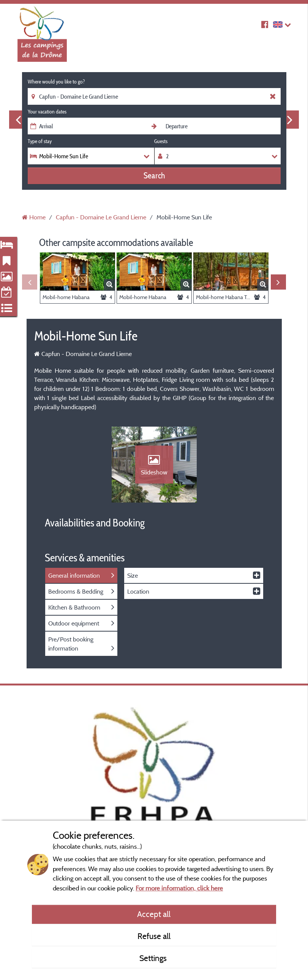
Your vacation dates (47, 112)
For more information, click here (179, 888)
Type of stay (40, 141)
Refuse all (154, 936)
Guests (161, 141)
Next (290, 120)
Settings (154, 958)
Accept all (154, 914)
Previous (18, 120)
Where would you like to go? (56, 82)
